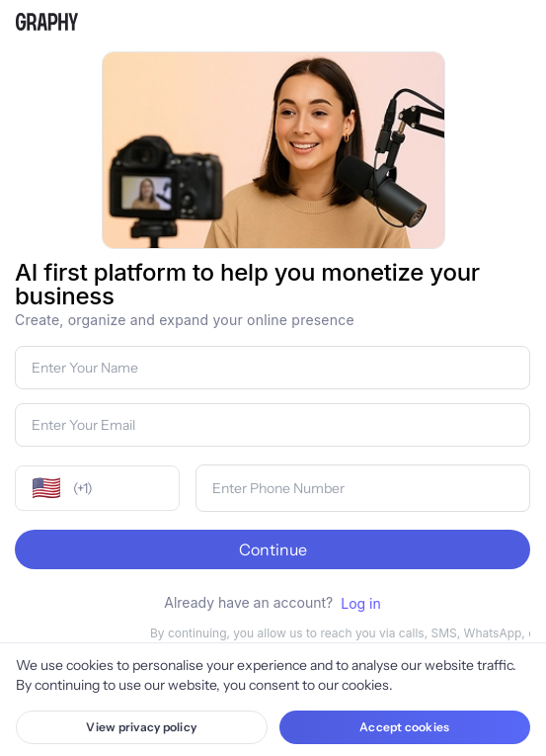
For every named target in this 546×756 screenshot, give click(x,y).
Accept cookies (404, 727)
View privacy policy (141, 727)
